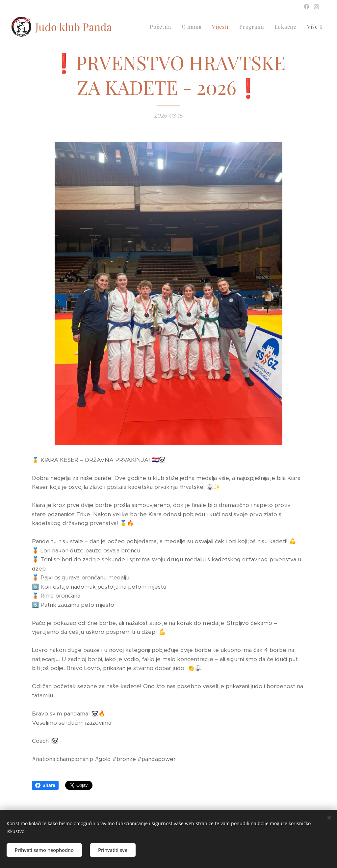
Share (45, 785)
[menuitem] (162, 27)
